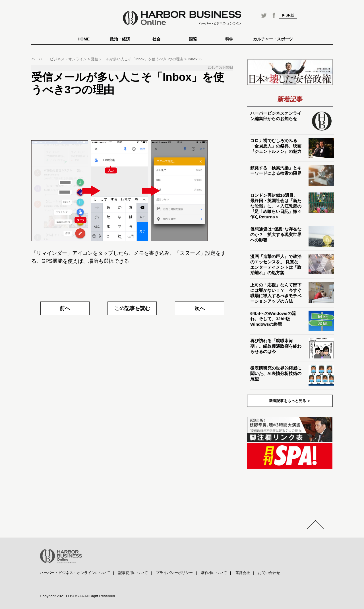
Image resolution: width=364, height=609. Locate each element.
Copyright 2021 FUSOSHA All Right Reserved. (78, 596)
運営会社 (243, 573)
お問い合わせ (269, 573)
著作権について (214, 573)
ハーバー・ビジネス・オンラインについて (75, 573)
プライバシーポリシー (174, 573)
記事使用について (133, 573)
